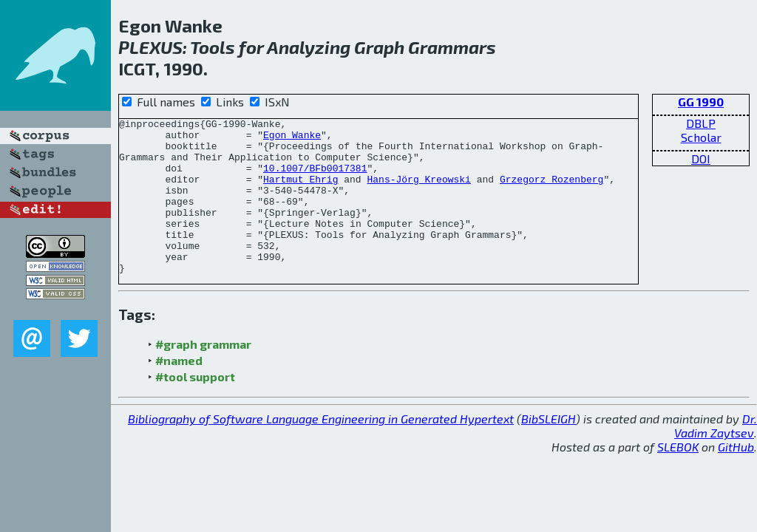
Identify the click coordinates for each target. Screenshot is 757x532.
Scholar (701, 137)
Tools (213, 47)
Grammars (452, 47)
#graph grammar (203, 375)
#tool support (195, 407)
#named (179, 391)
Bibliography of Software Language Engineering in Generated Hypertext (321, 450)
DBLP (701, 123)
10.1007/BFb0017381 (315, 179)
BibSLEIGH (549, 450)
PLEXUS (150, 47)
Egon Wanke (292, 139)
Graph (379, 47)
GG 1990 (701, 102)
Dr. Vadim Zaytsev (716, 457)
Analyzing (309, 47)
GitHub (736, 478)
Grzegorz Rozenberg (551, 192)
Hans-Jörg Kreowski (418, 192)
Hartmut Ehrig (301, 192)
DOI (701, 158)
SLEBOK (678, 478)
